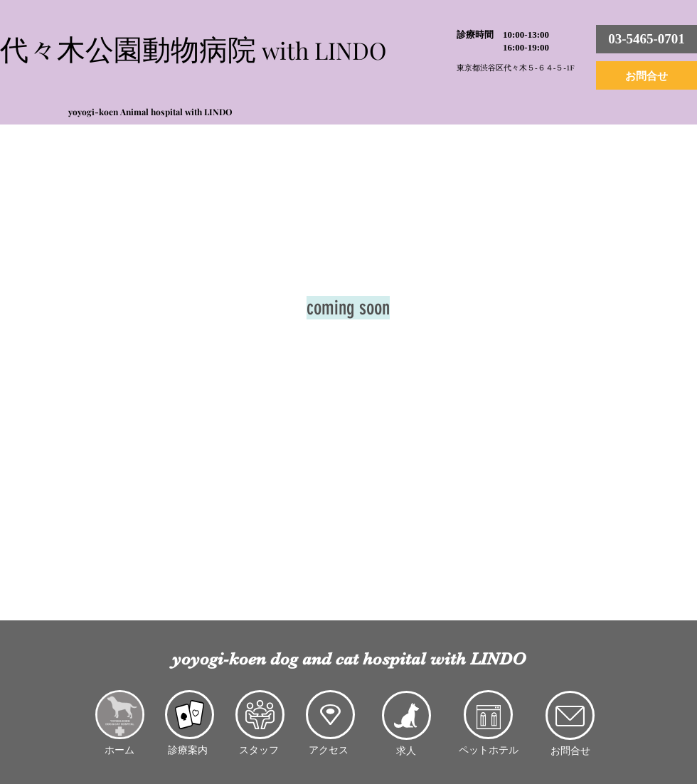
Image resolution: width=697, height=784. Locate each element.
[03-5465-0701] (647, 39)
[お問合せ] (647, 75)
